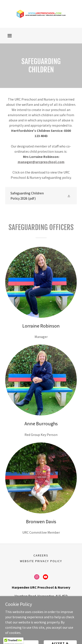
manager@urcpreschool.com (41, 162)
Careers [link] (41, 555)
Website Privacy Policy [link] (41, 561)
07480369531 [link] (41, 605)
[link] (41, 14)
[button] (10, 36)
